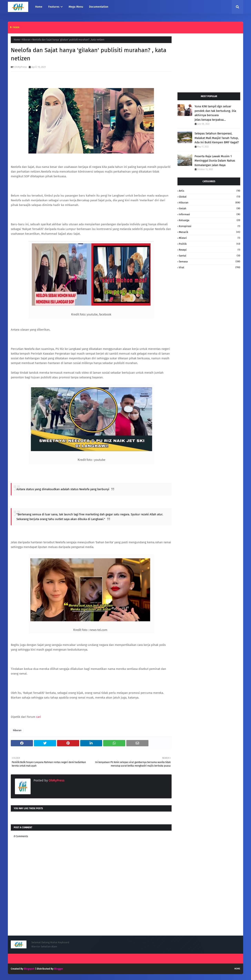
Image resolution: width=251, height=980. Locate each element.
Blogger (59, 969)
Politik (210, 244)
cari (39, 717)
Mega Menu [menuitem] (76, 7)
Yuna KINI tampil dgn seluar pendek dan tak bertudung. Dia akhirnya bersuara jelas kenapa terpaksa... (215, 113)
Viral (210, 267)
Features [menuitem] (54, 7)
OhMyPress (20, 67)
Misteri (210, 238)
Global (210, 197)
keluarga (210, 220)
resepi (210, 250)
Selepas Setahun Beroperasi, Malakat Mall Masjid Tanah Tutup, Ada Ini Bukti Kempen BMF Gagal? (217, 138)
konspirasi (210, 226)
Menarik (210, 232)
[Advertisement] (209, 61)
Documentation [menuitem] (99, 7)
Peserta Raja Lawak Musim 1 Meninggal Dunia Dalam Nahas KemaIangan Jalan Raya (215, 161)
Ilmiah (210, 208)
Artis (210, 191)
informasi (210, 214)
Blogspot (29, 969)
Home (17, 40)
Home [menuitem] (39, 7)
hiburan (26, 40)
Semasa (210, 262)
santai (210, 256)
